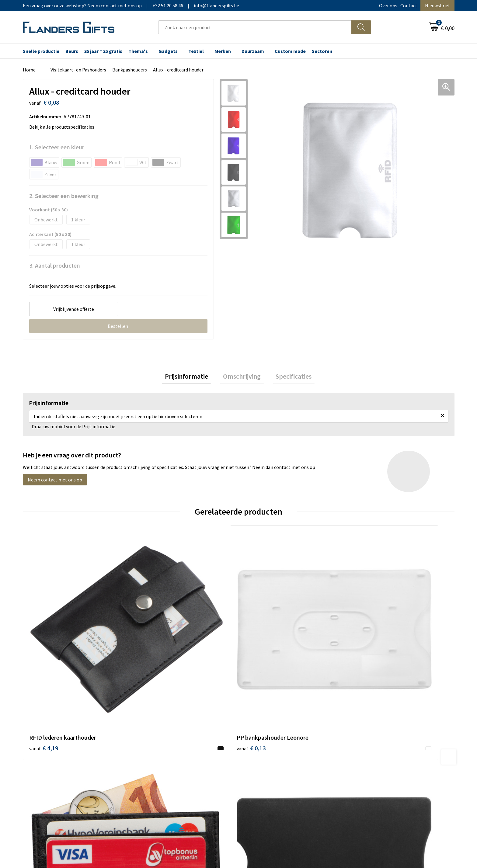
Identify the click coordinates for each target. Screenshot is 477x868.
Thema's (138, 51)
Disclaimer (364, 735)
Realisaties (258, 708)
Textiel (196, 51)
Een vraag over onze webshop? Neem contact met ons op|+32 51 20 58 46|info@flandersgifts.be (131, 5)
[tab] (192, 378)
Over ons (388, 5)
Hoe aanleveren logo (268, 745)
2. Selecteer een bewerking (64, 196)
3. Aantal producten (55, 265)
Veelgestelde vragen (160, 726)
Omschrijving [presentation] (242, 378)
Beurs (72, 51)
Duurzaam (253, 51)
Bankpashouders (130, 70)
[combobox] (255, 27)
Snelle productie (41, 51)
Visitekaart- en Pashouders (78, 70)
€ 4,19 (44, 651)
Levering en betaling (268, 717)
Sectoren (322, 51)
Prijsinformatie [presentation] (192, 378)
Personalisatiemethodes (272, 735)
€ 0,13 (151, 651)
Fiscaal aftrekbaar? (266, 726)
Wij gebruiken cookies (376, 717)
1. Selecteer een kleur (57, 147)
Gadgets (168, 51)
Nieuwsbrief (437, 5)
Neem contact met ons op (55, 483)
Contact (409, 5)
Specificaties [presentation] (288, 378)
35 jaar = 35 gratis (103, 51)
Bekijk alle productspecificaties (64, 127)
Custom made (290, 51)
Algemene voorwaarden (378, 708)
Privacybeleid (367, 726)
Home (29, 70)
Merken (223, 51)
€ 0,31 (367, 651)
